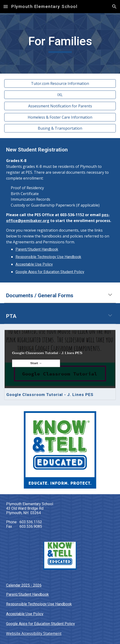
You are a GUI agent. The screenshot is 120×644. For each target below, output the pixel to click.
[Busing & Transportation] (60, 128)
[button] (6, 6)
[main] (60, 43)
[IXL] (60, 95)
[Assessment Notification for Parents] (60, 106)
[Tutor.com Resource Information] (60, 83)
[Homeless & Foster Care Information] (60, 117)
